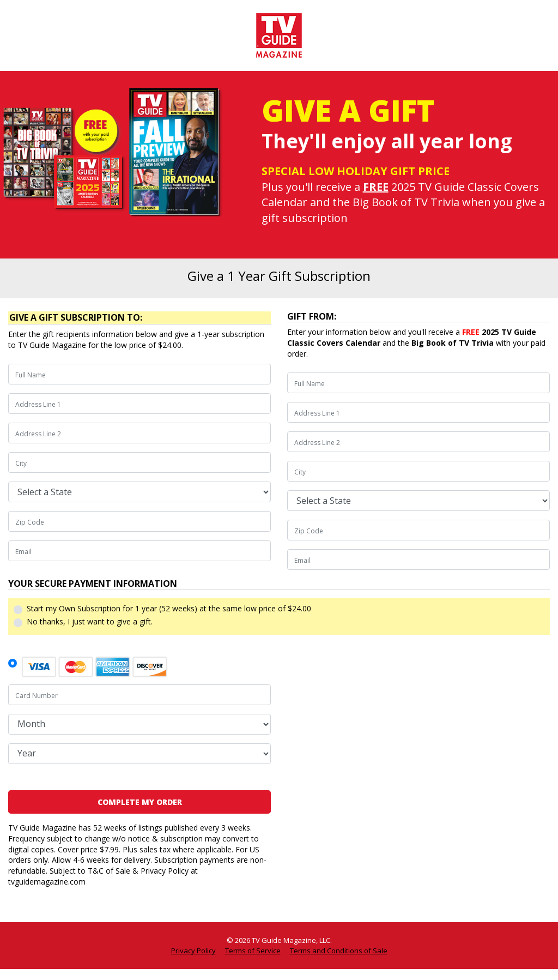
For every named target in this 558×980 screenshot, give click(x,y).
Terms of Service (253, 951)
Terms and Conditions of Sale (339, 951)
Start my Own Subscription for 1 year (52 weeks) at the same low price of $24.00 (169, 608)
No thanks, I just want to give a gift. (90, 621)
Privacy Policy (193, 951)
